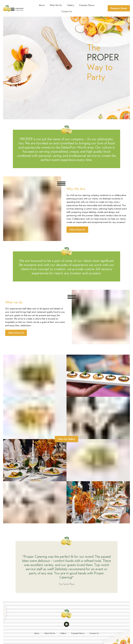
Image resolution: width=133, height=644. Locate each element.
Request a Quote (119, 8)
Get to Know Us (77, 230)
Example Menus (87, 5)
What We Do (56, 5)
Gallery (71, 5)
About (42, 5)
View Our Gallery (67, 439)
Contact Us (67, 11)
